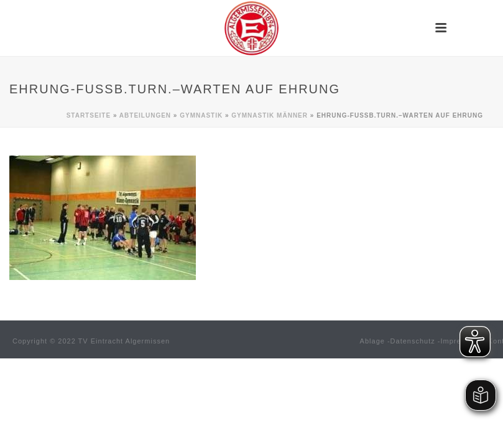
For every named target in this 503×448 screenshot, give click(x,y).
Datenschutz (413, 341)
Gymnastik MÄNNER (270, 115)
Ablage (372, 341)
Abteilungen (145, 115)
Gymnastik (201, 115)
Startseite (89, 115)
